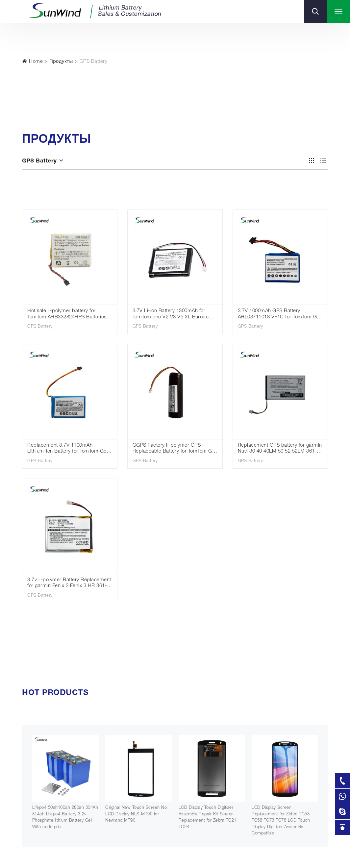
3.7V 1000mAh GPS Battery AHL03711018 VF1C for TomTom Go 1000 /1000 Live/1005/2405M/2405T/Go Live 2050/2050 (279, 315)
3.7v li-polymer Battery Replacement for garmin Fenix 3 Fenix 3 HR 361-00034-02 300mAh (69, 584)
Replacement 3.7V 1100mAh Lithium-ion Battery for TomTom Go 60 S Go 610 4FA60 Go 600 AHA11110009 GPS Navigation (67, 449)
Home (32, 61)
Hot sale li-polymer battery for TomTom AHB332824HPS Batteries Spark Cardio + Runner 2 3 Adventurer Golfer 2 (67, 315)
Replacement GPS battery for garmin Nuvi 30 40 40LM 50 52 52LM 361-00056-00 (280, 449)
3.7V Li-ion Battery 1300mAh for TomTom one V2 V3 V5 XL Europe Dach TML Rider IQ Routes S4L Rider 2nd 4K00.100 (171, 315)
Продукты (61, 62)
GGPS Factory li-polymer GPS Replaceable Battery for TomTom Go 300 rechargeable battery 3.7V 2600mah (174, 449)
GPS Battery (94, 62)
